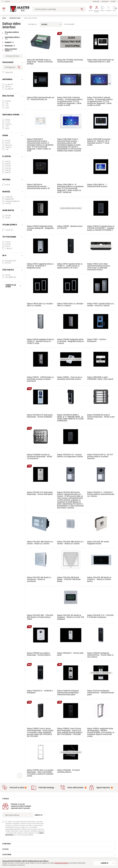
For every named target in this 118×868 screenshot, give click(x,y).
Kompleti (8, 42)
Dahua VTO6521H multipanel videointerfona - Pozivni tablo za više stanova (100, 655)
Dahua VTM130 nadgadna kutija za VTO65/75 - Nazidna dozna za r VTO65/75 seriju (40, 341)
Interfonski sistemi (15, 18)
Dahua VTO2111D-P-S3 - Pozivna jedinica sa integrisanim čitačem (70, 456)
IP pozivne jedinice (11, 33)
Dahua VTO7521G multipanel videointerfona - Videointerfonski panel (101, 693)
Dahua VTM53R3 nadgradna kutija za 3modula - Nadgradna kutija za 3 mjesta (70, 341)
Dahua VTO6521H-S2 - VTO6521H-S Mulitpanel (40, 692)
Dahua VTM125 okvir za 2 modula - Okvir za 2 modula (40, 305)
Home (4, 18)
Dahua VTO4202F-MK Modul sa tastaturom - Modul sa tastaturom (39, 579)
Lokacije (6, 1)
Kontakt (113, 1)
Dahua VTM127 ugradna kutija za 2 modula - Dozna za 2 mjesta (101, 305)
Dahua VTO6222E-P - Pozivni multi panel (70, 654)
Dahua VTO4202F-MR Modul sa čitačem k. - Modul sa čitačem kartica (99, 579)
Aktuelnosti (105, 1)
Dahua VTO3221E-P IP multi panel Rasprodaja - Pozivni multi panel (40, 493)
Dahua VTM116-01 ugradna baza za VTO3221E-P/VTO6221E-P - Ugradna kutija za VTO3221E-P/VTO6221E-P (101, 228)
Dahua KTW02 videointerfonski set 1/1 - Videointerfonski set (41, 98)
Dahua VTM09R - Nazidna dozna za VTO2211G (70, 227)
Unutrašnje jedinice (11, 38)
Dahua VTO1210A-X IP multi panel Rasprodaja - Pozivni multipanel (40, 416)
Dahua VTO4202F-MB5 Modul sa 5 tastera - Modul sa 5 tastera (70, 543)
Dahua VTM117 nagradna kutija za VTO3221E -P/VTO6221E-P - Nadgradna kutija (40, 266)
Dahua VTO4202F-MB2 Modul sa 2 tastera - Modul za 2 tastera (40, 543)
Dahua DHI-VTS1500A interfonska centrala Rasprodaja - (70, 61)
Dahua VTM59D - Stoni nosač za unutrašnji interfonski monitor (70, 378)
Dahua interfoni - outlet (10, 50)
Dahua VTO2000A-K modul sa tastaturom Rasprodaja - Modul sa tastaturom (40, 457)
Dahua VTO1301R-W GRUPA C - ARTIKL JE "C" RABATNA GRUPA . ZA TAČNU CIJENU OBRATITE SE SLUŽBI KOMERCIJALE (70, 418)
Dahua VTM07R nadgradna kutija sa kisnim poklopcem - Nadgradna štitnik (40, 228)
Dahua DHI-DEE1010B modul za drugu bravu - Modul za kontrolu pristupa (40, 62)
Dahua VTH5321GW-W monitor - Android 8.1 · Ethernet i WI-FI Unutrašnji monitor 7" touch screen (99, 142)
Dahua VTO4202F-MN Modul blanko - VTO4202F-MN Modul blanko (69, 579)
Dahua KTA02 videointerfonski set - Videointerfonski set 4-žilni (100, 61)
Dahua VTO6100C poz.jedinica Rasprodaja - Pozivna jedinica (39, 654)
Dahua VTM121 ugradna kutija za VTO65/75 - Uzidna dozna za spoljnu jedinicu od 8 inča (70, 266)
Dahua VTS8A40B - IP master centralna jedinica (68, 771)
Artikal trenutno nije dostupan (71, 208)
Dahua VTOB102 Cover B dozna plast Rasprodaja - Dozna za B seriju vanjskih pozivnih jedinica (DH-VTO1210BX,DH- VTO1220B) (70, 731)
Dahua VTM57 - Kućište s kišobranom (97, 340)
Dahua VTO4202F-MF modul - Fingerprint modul (99, 543)
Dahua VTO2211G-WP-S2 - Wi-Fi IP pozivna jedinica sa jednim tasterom (100, 457)
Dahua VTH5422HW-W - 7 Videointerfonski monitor (97, 185)
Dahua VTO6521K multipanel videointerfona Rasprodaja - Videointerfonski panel (68, 693)
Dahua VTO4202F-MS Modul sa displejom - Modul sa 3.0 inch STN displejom (70, 617)
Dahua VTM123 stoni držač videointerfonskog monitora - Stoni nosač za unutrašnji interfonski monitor (99, 267)
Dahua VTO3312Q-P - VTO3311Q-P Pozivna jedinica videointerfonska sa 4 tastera (101, 494)
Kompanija (96, 1)
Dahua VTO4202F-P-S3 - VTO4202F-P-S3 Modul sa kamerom (101, 616)
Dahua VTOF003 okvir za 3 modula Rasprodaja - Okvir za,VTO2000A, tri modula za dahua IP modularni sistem (40, 773)
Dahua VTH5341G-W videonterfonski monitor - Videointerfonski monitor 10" (38, 186)
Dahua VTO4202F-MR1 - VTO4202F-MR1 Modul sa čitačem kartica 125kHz (40, 617)
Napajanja (9, 46)
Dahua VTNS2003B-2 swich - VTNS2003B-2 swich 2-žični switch (100, 378)
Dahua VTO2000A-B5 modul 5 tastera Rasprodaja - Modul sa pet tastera (101, 417)
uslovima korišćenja (61, 863)
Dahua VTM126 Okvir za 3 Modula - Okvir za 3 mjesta (71, 305)
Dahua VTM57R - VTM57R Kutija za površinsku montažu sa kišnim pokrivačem (40, 379)
